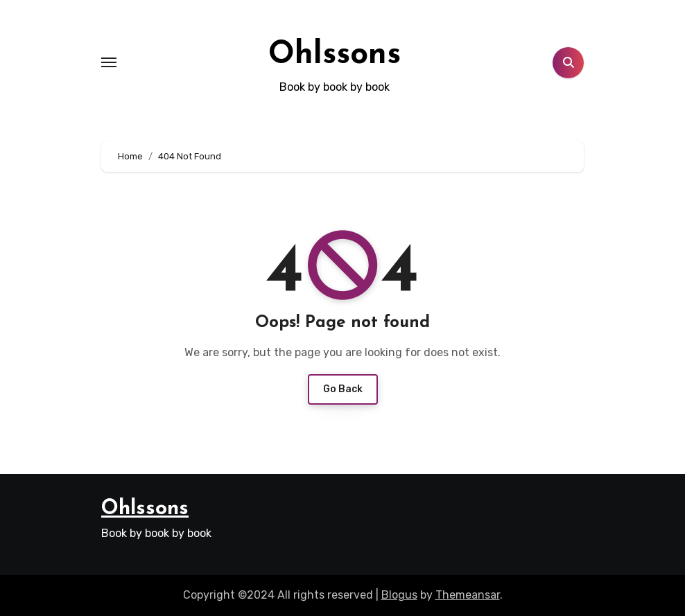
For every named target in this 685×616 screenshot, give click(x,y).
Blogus (399, 595)
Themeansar (468, 595)
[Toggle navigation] (109, 62)
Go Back (343, 389)
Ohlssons (335, 55)
